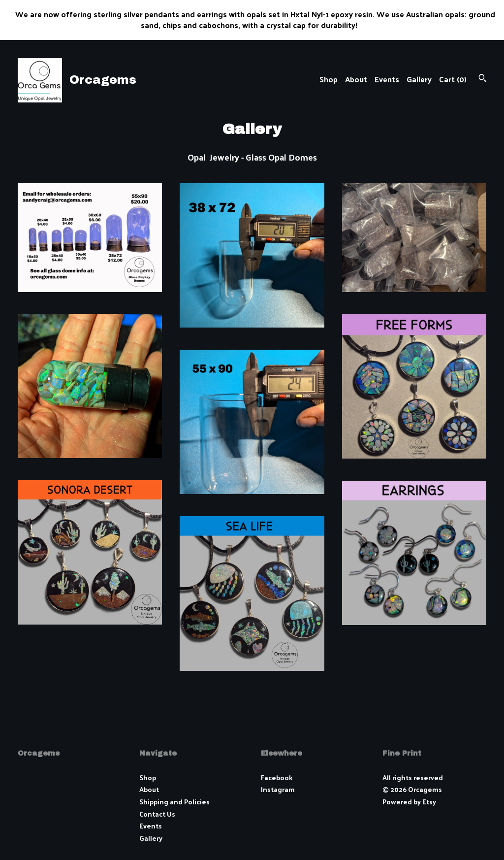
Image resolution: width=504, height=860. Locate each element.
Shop (329, 79)
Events (387, 79)
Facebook (277, 777)
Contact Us (157, 814)
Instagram (278, 789)
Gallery (419, 79)
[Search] (483, 79)
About (356, 79)
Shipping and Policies (174, 802)
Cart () (453, 79)
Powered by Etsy (409, 802)
